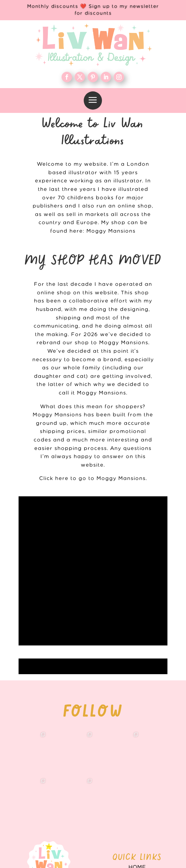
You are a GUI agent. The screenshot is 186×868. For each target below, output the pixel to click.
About (137, 743)
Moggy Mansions (111, 231)
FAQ (137, 764)
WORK (137, 733)
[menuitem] (93, 101)
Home (137, 722)
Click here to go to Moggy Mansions (92, 479)
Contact (137, 775)
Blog (137, 754)
